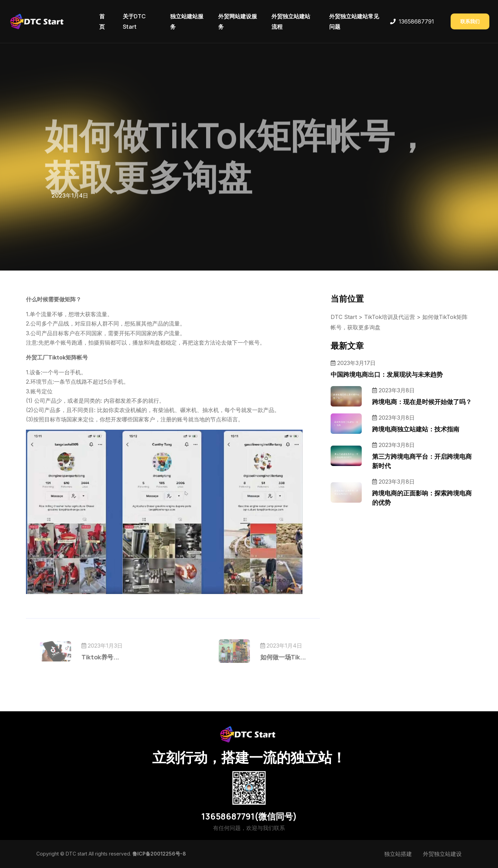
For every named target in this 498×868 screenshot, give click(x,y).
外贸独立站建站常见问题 (354, 21)
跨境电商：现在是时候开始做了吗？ (422, 402)
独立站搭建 (398, 854)
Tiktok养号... (114, 657)
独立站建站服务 (187, 21)
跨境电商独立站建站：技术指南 (416, 429)
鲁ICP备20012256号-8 (159, 854)
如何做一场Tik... (269, 657)
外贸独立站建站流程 (291, 21)
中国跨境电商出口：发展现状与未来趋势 (387, 374)
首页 (102, 21)
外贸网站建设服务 (238, 21)
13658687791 (416, 21)
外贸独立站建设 (442, 854)
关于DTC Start (134, 21)
